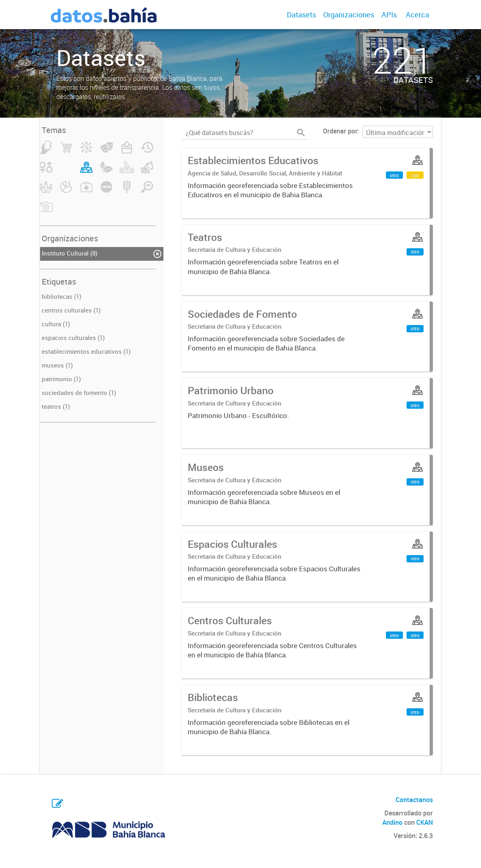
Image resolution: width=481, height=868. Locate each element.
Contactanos (414, 800)
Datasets (301, 15)
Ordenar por (340, 131)
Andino (392, 822)
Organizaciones (349, 15)
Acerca (417, 15)
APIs (389, 15)
